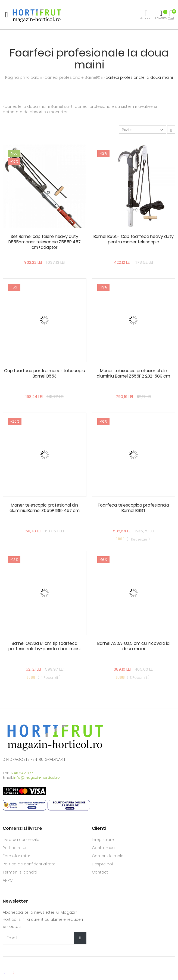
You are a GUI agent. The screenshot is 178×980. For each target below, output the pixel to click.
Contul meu (103, 848)
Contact (100, 872)
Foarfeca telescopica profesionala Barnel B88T (133, 508)
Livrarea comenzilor (22, 840)
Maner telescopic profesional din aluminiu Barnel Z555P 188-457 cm (45, 508)
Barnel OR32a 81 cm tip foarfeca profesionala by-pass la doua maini (44, 646)
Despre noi (102, 864)
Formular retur (16, 856)
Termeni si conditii (20, 872)
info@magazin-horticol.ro (37, 778)
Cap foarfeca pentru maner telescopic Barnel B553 (44, 373)
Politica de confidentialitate (29, 864)
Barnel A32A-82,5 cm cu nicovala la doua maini (133, 646)
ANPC (8, 880)
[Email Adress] (45, 938)
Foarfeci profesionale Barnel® (72, 77)
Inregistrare (103, 840)
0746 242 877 (21, 773)
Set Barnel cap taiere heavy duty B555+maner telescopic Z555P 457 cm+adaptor (45, 242)
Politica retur (15, 848)
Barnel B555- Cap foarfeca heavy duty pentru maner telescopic (134, 239)
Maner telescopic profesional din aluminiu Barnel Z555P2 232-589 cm (133, 373)
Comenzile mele (108, 856)
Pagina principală (23, 77)
